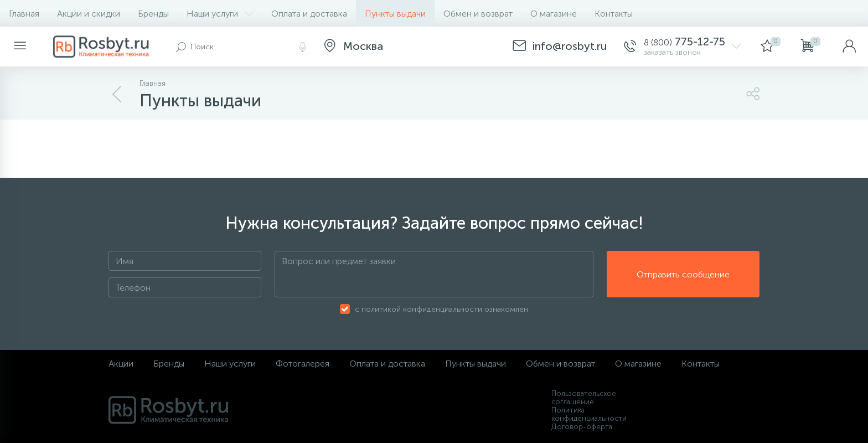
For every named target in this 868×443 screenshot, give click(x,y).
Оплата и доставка (309, 14)
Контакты (614, 14)
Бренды (153, 14)
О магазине (554, 14)
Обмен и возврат (478, 14)
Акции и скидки (89, 14)
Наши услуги (220, 14)
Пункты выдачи (395, 14)
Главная (24, 14)
